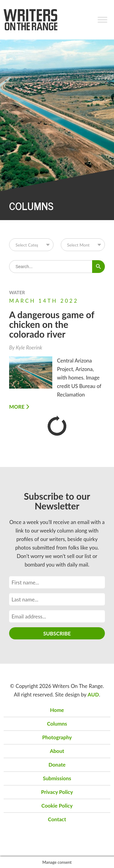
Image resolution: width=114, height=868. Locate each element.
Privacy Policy (57, 792)
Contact (57, 819)
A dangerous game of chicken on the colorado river (52, 324)
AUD (93, 694)
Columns (57, 724)
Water (17, 292)
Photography (57, 737)
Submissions (57, 778)
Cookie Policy (57, 806)
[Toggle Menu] (102, 20)
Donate (57, 765)
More (19, 407)
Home (57, 710)
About (57, 751)
